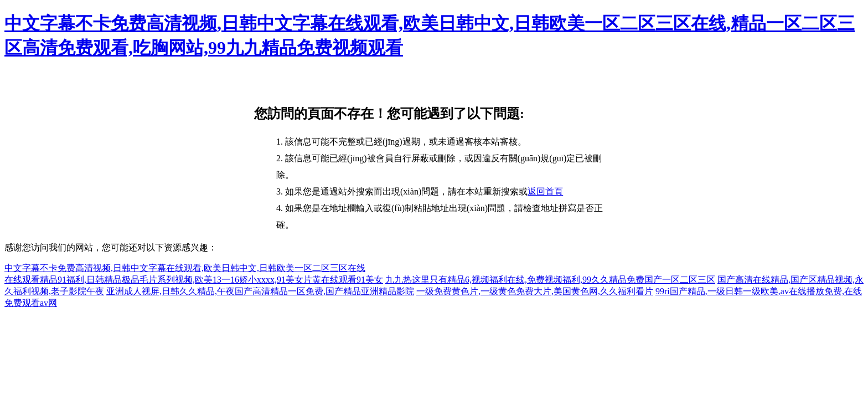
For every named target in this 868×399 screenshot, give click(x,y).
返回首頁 (545, 191)
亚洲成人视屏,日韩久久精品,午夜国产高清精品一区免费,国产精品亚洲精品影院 (260, 291)
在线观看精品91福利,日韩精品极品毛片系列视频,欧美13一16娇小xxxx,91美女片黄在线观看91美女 (194, 280)
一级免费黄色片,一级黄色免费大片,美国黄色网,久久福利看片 (535, 291)
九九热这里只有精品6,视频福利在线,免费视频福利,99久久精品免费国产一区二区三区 (550, 280)
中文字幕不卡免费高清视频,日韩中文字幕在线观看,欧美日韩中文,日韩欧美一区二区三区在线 (185, 268)
